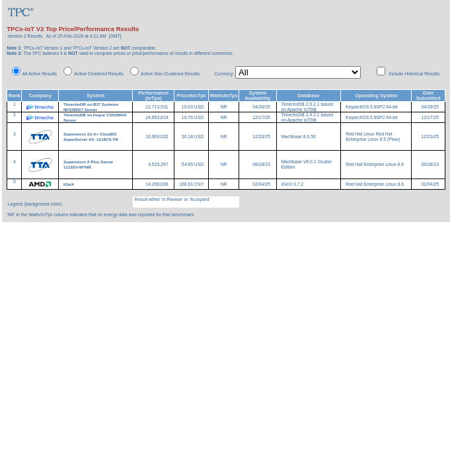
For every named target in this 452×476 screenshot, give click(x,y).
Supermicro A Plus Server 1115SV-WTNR (88, 164)
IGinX (69, 184)
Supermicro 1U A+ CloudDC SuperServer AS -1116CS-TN (91, 137)
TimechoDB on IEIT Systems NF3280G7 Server (91, 107)
